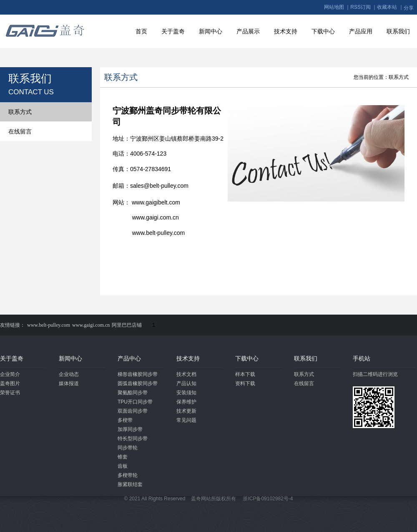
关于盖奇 (173, 31)
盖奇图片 (10, 383)
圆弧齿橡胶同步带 (138, 383)
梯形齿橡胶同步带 (138, 374)
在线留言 (20, 131)
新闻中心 (211, 31)
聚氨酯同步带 (133, 393)
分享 (409, 8)
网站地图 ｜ (337, 7)
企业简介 (10, 374)
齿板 (123, 466)
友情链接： (13, 325)
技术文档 (186, 374)
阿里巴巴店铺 (127, 325)
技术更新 (186, 411)
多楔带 (125, 420)
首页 (141, 31)
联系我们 (398, 31)
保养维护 (186, 402)
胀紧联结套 (130, 484)
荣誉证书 (10, 393)
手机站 (362, 358)
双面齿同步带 (133, 411)
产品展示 (248, 31)
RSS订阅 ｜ (364, 7)
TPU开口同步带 (135, 402)
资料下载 (245, 383)
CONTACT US (31, 92)
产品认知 (186, 383)
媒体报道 (69, 383)
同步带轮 (128, 448)
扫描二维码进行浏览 (375, 374)
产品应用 (361, 31)
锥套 (123, 457)
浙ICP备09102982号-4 (268, 499)
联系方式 (20, 112)
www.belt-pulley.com (49, 325)
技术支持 (286, 31)
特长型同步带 (133, 439)
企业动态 (69, 374)
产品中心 (129, 358)
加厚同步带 (130, 429)
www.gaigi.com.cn (91, 325)
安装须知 (186, 393)
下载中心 (323, 31)
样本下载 (245, 374)
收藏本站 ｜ (390, 7)
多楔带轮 (128, 475)
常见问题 (186, 420)
